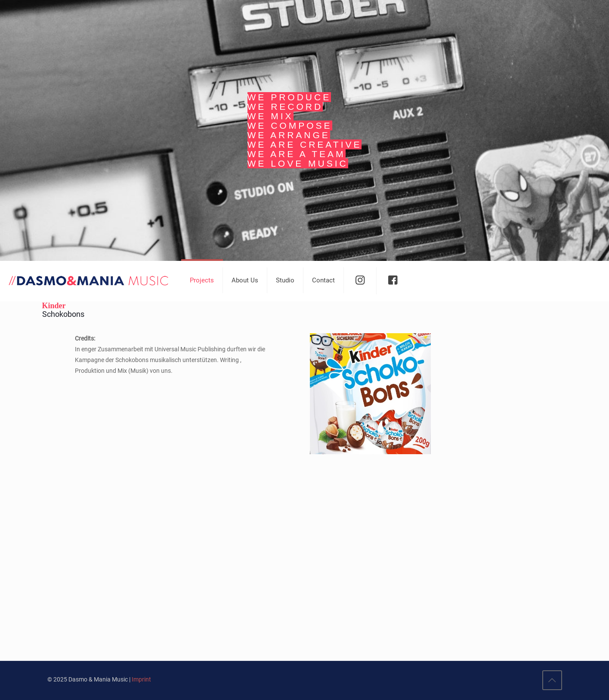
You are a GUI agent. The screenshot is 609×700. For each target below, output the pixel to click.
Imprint (141, 679)
